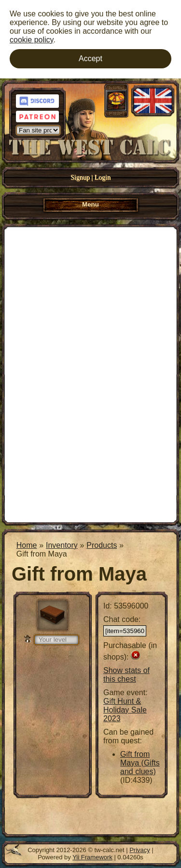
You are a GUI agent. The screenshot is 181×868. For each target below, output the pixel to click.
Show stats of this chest (126, 675)
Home (27, 545)
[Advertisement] (90, 374)
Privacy (140, 850)
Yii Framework (92, 857)
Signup (80, 177)
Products (102, 545)
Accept (90, 58)
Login (103, 177)
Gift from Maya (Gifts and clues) (140, 763)
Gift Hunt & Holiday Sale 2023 (125, 710)
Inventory (62, 545)
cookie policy (31, 40)
